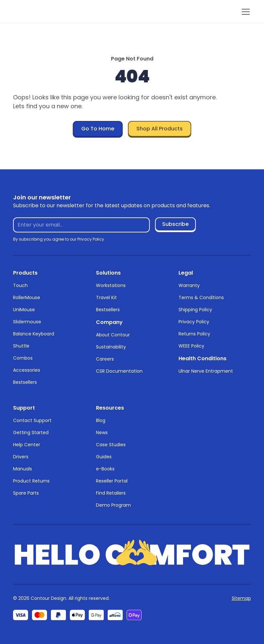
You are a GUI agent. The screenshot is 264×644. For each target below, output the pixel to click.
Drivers (21, 457)
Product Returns (31, 481)
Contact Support (32, 420)
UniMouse (24, 310)
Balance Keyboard (34, 334)
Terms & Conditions (201, 297)
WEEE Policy (191, 346)
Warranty (189, 285)
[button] (244, 12)
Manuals (23, 469)
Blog (101, 420)
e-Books (105, 469)
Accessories (27, 370)
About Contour (113, 335)
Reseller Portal (112, 481)
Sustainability (111, 347)
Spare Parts (26, 493)
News (102, 432)
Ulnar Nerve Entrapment (206, 371)
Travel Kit (106, 297)
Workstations (111, 285)
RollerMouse (27, 297)
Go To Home (98, 129)
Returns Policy (194, 334)
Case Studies (111, 445)
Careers (105, 359)
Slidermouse (27, 322)
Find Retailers (111, 493)
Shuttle (21, 346)
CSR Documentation (119, 371)
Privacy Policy (194, 322)
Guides (104, 457)
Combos (23, 358)
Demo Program (113, 505)
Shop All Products (160, 129)
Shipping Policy (195, 310)
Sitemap (241, 598)
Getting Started (31, 432)
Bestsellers (25, 382)
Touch (20, 285)
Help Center (27, 445)
